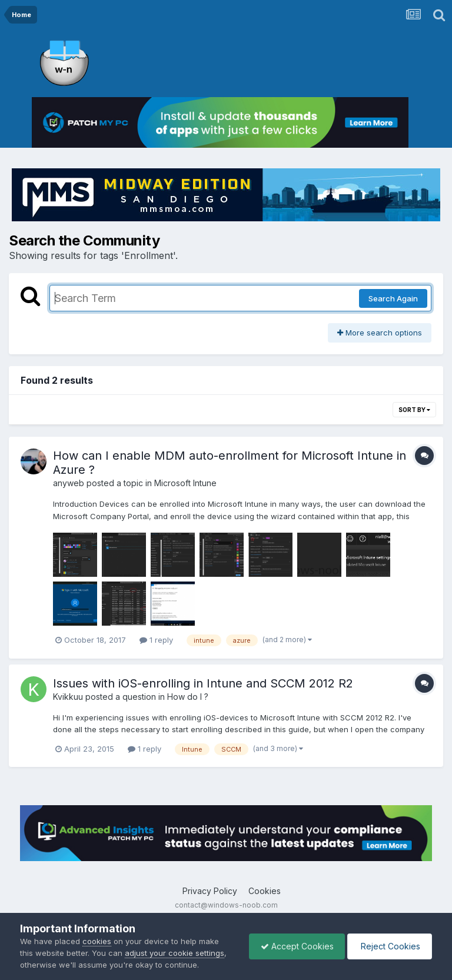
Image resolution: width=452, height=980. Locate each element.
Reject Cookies (389, 946)
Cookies (265, 891)
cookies (97, 941)
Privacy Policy (210, 891)
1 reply (156, 640)
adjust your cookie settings (175, 953)
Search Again (393, 298)
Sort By (414, 410)
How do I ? (188, 697)
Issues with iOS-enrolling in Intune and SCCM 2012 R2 (203, 683)
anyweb (69, 483)
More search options (380, 333)
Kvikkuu (68, 697)
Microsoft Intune (185, 483)
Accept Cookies (294, 946)
